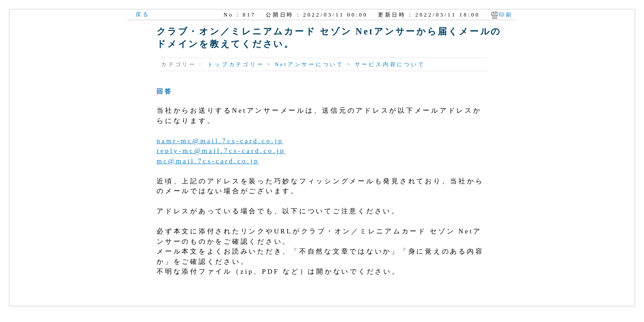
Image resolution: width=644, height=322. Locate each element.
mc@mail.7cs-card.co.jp (208, 161)
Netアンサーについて (309, 64)
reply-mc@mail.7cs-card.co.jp (221, 151)
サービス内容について (390, 64)
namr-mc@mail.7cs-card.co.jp (220, 141)
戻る (143, 14)
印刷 (506, 15)
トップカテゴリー (236, 64)
